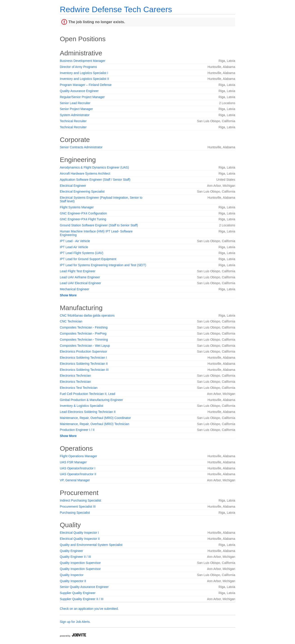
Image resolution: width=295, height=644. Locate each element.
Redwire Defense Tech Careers (116, 9)
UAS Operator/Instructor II (78, 474)
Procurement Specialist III (78, 507)
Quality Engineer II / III (75, 557)
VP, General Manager (75, 480)
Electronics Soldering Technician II (84, 364)
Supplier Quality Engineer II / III (82, 599)
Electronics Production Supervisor (83, 351)
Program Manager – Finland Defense (86, 85)
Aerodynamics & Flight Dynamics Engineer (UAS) (94, 167)
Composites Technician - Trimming (84, 340)
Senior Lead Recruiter (75, 103)
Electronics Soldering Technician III (84, 370)
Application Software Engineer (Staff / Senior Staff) (95, 180)
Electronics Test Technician (79, 388)
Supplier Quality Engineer (78, 593)
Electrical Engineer (73, 186)
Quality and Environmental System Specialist (91, 545)
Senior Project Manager (76, 109)
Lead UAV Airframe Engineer (80, 277)
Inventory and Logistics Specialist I (84, 73)
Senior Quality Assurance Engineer (84, 587)
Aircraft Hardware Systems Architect (85, 173)
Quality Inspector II (73, 581)
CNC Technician (71, 321)
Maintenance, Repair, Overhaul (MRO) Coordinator (95, 418)
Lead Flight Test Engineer (78, 271)
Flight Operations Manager (78, 456)
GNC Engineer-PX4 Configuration (83, 213)
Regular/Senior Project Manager (82, 97)
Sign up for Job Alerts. (75, 622)
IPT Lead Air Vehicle (74, 247)
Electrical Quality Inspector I (79, 533)
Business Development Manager (83, 61)
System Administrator (75, 115)
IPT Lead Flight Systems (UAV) (82, 253)
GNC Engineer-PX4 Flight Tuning (83, 219)
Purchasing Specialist (75, 513)
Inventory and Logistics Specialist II (84, 79)
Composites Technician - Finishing (84, 327)
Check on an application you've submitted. (89, 609)
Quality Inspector (72, 575)
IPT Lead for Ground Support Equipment (88, 259)
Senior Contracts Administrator (81, 147)
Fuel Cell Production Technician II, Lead (87, 394)
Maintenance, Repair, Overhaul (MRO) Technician (95, 424)
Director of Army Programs (78, 67)
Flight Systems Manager (77, 207)
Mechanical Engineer (75, 289)
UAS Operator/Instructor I (78, 468)
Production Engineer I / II (77, 430)
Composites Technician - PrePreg (83, 333)
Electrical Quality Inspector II (80, 539)
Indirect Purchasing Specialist (80, 500)
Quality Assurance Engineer (79, 91)
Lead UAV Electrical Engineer (80, 283)
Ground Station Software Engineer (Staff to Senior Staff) (99, 225)
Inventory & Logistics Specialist (82, 406)
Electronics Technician (75, 376)
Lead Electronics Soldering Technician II (88, 412)
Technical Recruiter (73, 121)
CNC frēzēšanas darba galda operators (87, 315)
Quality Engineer (72, 551)
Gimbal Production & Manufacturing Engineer (91, 400)
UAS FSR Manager (73, 462)
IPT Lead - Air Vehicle (75, 241)
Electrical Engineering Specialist (82, 191)
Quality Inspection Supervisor (80, 563)
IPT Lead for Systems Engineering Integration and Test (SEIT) (103, 265)
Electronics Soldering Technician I (83, 358)
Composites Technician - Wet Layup (85, 346)
